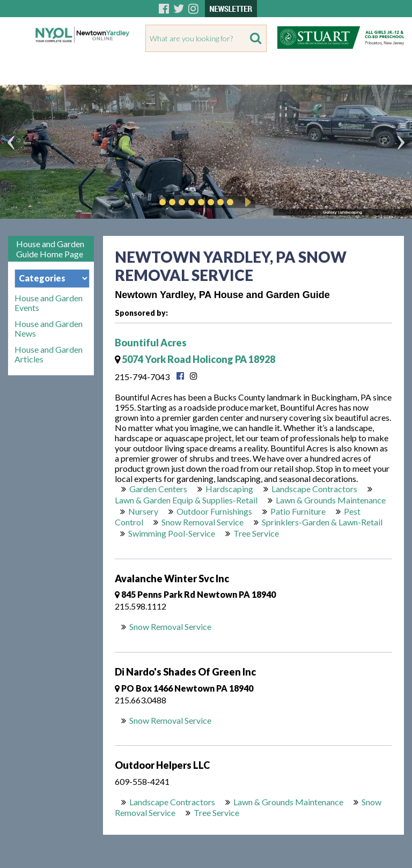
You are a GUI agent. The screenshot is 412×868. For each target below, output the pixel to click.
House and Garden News (49, 329)
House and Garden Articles (49, 354)
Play (246, 202)
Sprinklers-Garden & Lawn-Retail (322, 522)
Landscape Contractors (314, 489)
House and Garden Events (49, 303)
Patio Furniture (298, 511)
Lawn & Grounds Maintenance (331, 500)
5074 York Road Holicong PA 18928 (195, 359)
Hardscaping (229, 489)
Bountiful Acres (151, 343)
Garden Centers (158, 489)
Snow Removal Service (203, 522)
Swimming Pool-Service (172, 533)
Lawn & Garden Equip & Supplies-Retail (186, 500)
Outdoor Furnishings (214, 511)
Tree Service (256, 533)
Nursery (143, 511)
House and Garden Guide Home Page (50, 249)
